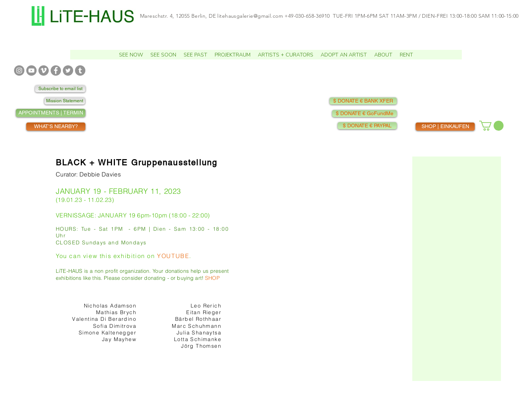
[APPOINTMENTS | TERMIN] (51, 113)
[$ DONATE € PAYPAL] (367, 126)
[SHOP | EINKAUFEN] (445, 127)
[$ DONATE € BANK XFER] (363, 101)
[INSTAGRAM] (19, 71)
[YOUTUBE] (31, 71)
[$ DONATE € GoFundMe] (364, 114)
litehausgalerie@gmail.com (250, 16)
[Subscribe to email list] (60, 89)
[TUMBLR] (80, 71)
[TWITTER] (68, 71)
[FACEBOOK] (56, 71)
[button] (131, 55)
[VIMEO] (44, 71)
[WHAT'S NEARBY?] (56, 127)
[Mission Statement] (65, 101)
